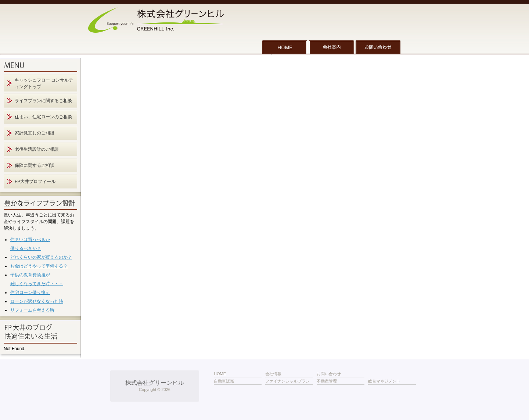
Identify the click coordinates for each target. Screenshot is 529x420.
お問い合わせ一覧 (378, 47)
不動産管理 (327, 381)
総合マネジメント (384, 381)
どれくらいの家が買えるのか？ (41, 257)
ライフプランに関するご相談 (43, 101)
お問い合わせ (329, 374)
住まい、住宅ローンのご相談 (43, 117)
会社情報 (273, 374)
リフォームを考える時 (32, 310)
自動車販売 (224, 381)
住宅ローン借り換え (30, 292)
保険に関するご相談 (35, 165)
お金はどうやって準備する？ (39, 266)
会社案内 (331, 47)
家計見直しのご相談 (35, 133)
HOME (285, 47)
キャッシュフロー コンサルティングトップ (44, 83)
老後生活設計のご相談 (37, 149)
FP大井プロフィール (35, 182)
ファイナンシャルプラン (287, 381)
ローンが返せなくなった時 (37, 301)
